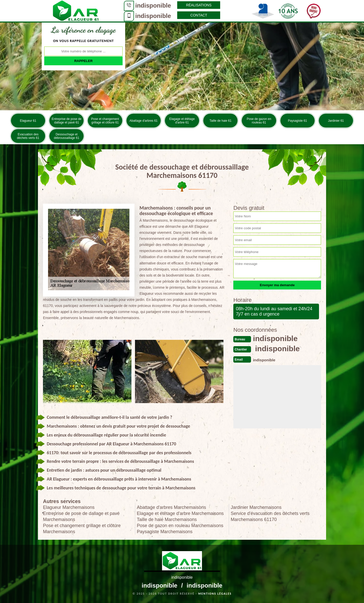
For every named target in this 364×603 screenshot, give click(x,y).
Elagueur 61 (28, 121)
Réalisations (199, 5)
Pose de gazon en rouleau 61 (259, 121)
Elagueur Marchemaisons (69, 507)
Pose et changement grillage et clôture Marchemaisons (82, 529)
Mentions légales (215, 594)
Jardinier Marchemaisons (256, 507)
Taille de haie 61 (221, 121)
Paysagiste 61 (297, 121)
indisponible (153, 5)
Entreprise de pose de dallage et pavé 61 (67, 121)
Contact (199, 15)
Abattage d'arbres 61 (143, 121)
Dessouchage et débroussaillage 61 (67, 136)
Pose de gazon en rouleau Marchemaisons (180, 526)
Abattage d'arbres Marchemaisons (171, 507)
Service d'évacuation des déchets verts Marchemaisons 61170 (270, 516)
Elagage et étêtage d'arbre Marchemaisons (180, 513)
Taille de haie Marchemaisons (167, 519)
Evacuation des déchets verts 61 (28, 136)
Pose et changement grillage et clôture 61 (105, 121)
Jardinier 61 (336, 121)
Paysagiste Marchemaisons (165, 532)
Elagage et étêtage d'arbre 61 (182, 121)
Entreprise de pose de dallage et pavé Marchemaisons (81, 516)
